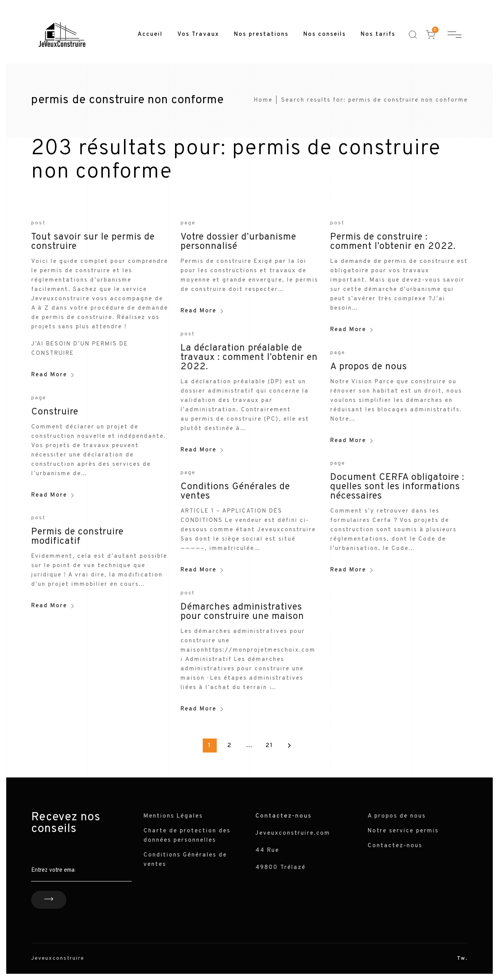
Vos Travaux (198, 34)
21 (269, 746)
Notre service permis (403, 831)
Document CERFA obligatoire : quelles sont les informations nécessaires (397, 487)
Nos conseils (325, 34)
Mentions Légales (173, 816)
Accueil (150, 34)
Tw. (462, 958)
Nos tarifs (378, 34)
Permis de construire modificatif (77, 537)
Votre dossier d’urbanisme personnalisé (238, 242)
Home (263, 100)
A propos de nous (369, 367)
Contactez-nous (395, 846)
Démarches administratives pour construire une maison (242, 612)
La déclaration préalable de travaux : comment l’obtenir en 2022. (249, 358)
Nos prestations (261, 34)
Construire (55, 412)
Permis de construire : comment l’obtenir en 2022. (393, 242)
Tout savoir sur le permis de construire (93, 242)
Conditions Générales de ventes (235, 492)
